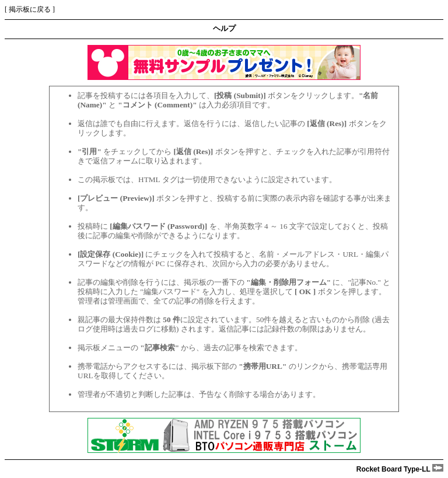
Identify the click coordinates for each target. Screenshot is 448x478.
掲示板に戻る (30, 9)
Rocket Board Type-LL (400, 469)
